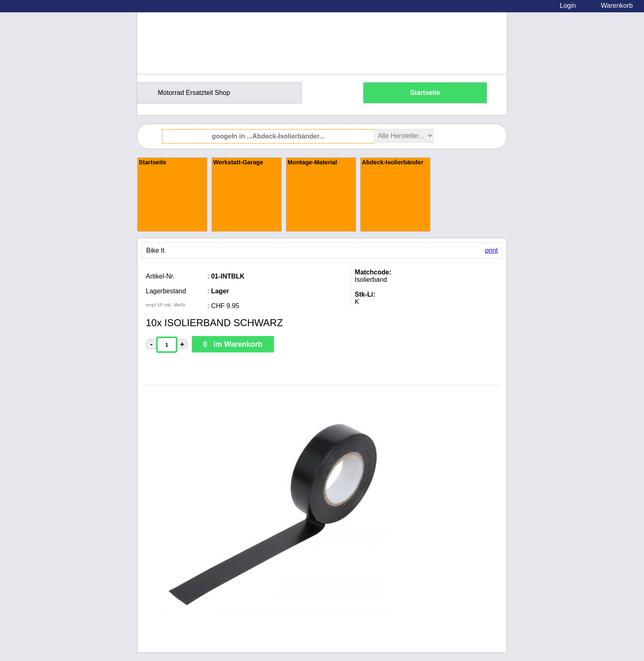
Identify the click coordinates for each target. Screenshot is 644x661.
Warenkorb (617, 6)
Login (568, 6)
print (491, 250)
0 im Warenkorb (233, 344)
